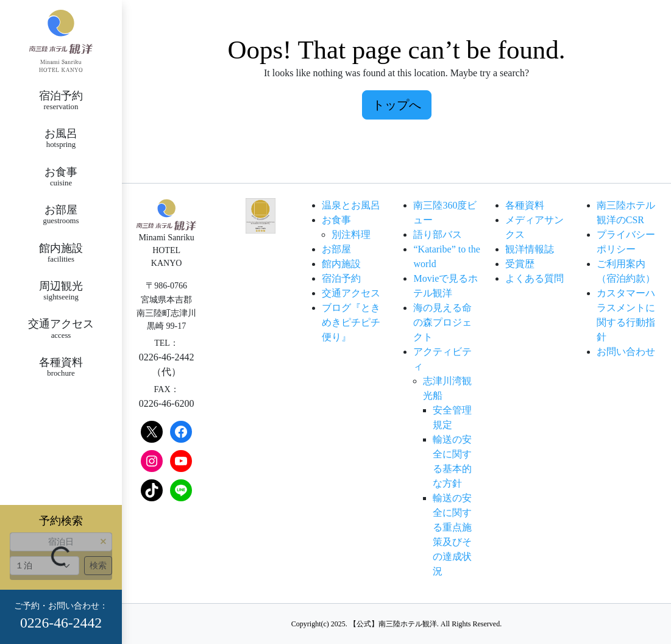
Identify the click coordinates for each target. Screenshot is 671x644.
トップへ (397, 105)
